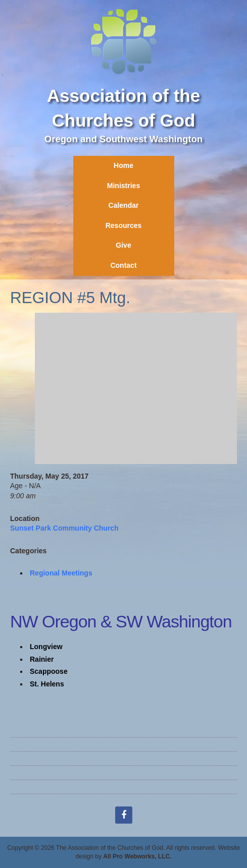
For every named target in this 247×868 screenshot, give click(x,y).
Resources (124, 225)
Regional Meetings (61, 573)
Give (123, 245)
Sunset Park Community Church (64, 528)
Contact (123, 265)
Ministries (124, 186)
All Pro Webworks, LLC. (137, 856)
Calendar (124, 205)
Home (124, 165)
